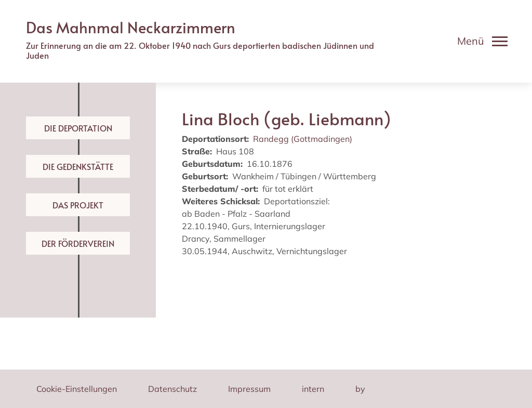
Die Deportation (78, 128)
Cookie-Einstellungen (77, 389)
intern (313, 389)
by (360, 389)
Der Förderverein (78, 243)
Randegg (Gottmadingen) (303, 139)
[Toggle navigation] (482, 41)
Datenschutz (172, 389)
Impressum (249, 389)
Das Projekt (78, 205)
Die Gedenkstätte (78, 166)
